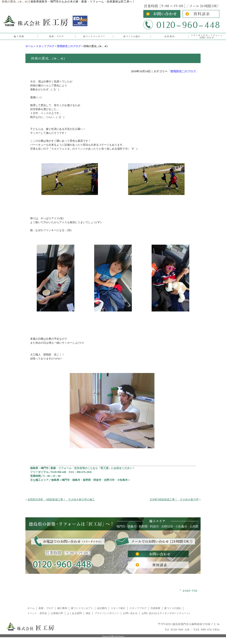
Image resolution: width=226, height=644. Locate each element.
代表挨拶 (155, 608)
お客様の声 (57, 613)
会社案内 (102, 608)
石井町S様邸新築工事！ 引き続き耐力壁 (174, 500)
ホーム (29, 46)
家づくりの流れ (173, 608)
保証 (88, 613)
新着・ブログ (46, 608)
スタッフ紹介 (118, 608)
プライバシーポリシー (107, 613)
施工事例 (62, 608)
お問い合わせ (130, 613)
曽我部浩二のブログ (69, 46)
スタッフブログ (45, 46)
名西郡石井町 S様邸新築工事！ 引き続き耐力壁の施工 (61, 500)
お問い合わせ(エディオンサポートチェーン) (166, 613)
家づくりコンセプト (82, 608)
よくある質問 (74, 613)
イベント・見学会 (37, 613)
